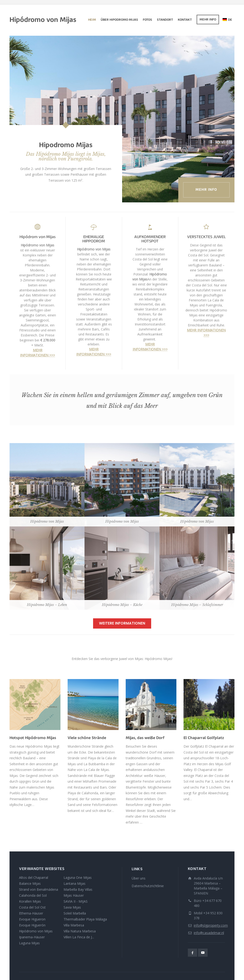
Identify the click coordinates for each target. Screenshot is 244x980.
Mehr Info (208, 20)
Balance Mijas (30, 883)
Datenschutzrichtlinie (148, 886)
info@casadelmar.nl (209, 933)
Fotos (147, 20)
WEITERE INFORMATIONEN (122, 623)
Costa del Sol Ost (32, 907)
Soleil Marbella (75, 913)
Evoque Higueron (32, 919)
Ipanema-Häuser (32, 937)
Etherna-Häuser (31, 913)
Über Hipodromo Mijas (119, 20)
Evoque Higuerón (32, 925)
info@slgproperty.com (211, 925)
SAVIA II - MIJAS (76, 901)
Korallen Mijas (30, 901)
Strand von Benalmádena (39, 889)
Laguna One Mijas (78, 877)
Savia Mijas (72, 907)
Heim (92, 20)
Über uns (139, 878)
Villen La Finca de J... (79, 937)
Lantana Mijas (75, 883)
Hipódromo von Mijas (36, 931)
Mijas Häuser (74, 895)
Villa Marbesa (74, 925)
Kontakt (185, 20)
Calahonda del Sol (33, 895)
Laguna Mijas (29, 943)
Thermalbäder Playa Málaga (85, 919)
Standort (165, 20)
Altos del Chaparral (34, 877)
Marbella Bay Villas (78, 889)
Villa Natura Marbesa (80, 931)
